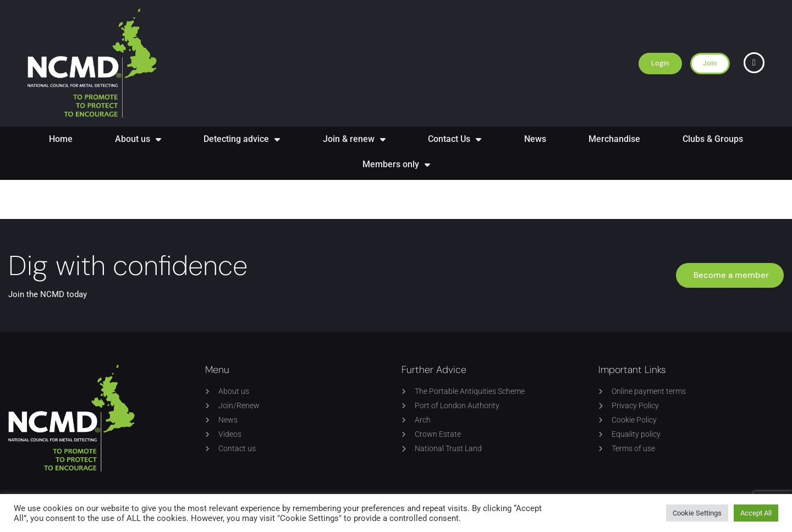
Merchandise (614, 139)
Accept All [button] (756, 513)
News (535, 139)
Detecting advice (242, 139)
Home (61, 139)
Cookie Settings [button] (697, 513)
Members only (396, 164)
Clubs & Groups (713, 139)
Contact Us (455, 139)
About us (138, 139)
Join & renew (354, 139)
